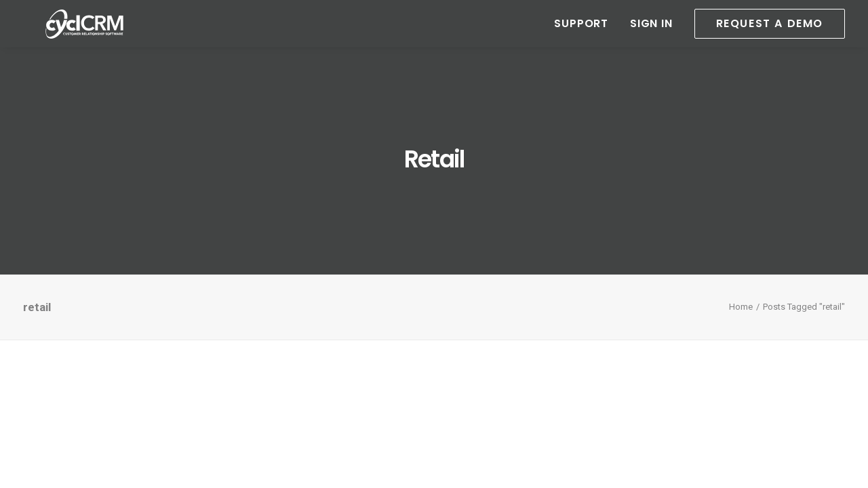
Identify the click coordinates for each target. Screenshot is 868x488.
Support (581, 36)
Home (741, 307)
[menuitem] (586, 36)
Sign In (651, 36)
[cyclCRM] (82, 36)
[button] (765, 36)
